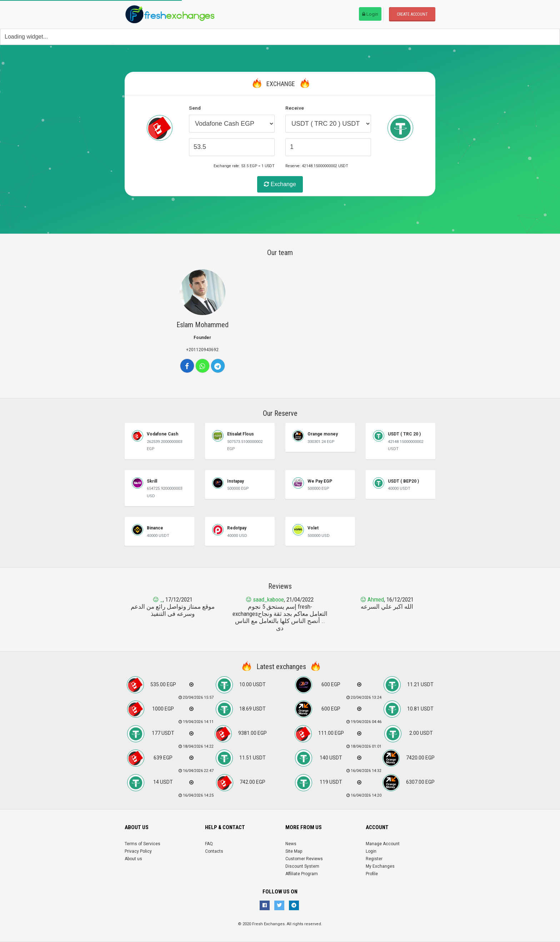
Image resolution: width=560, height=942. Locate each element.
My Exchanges (380, 866)
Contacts (214, 851)
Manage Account (383, 844)
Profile (372, 874)
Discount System (302, 866)
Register (374, 859)
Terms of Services (142, 844)
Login (370, 14)
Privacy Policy (138, 851)
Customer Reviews (304, 859)
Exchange (280, 184)
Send (195, 108)
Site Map (294, 851)
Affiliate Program (302, 874)
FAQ (209, 844)
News (291, 844)
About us (133, 859)
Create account (412, 14)
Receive (295, 108)
